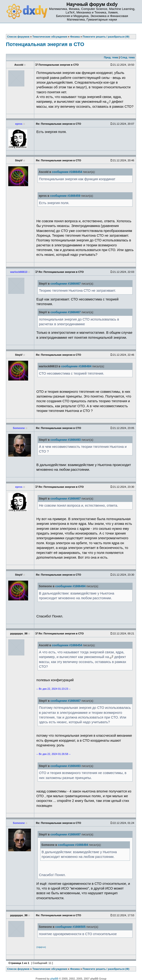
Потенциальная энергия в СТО (45, 44)
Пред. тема (111, 57)
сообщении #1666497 (66, 834)
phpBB (54, 979)
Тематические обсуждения (50, 969)
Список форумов (18, 969)
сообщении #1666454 (67, 172)
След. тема (127, 57)
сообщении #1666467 (66, 284)
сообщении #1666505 (70, 927)
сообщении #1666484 (76, 366)
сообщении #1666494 (70, 586)
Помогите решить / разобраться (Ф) (106, 969)
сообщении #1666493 (66, 440)
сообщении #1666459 (65, 196)
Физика (75, 969)
